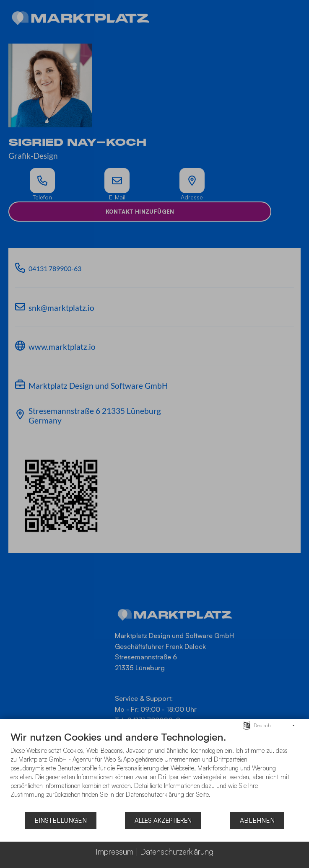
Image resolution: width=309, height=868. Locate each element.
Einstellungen (61, 820)
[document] (154, 771)
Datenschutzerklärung (177, 852)
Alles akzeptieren (163, 820)
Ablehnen (257, 820)
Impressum (114, 852)
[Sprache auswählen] (247, 725)
